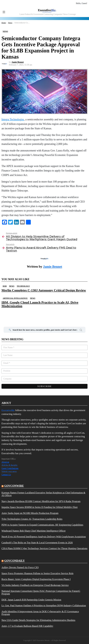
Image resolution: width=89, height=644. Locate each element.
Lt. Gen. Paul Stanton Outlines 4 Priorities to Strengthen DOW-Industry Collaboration (44, 606)
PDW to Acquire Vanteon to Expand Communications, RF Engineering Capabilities (42, 525)
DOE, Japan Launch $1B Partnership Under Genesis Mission (31, 600)
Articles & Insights (9, 465)
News (12, 286)
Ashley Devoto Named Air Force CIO (20, 567)
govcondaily (15, 561)
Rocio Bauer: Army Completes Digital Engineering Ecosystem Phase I (36, 579)
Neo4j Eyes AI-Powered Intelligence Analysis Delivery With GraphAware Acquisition (44, 537)
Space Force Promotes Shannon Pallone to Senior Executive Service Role (37, 573)
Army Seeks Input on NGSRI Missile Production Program (30, 513)
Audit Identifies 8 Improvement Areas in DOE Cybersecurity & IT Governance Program (40, 613)
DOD (5, 286)
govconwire (14, 486)
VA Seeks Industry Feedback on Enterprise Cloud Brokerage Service (35, 585)
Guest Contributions (10, 468)
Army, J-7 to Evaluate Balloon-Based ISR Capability (27, 626)
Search (81, 331)
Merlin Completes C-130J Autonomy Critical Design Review (44, 290)
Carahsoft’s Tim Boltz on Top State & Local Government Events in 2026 (37, 543)
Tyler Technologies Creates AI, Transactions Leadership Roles (32, 519)
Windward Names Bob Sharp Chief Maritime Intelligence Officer (34, 531)
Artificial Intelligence (15, 298)
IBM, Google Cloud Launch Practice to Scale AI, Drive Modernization (40, 304)
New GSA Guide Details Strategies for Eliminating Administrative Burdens (38, 620)
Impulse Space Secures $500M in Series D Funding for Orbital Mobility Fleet (39, 507)
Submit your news (9, 471)
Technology (23, 286)
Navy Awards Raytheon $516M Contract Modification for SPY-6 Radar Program (41, 501)
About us (5, 462)
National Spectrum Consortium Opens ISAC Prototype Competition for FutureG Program (41, 592)
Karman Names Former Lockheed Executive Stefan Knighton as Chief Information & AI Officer (43, 494)
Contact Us (6, 475)
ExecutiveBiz (8, 410)
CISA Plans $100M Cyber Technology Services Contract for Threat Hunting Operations (44, 548)
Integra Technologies (13, 119)
